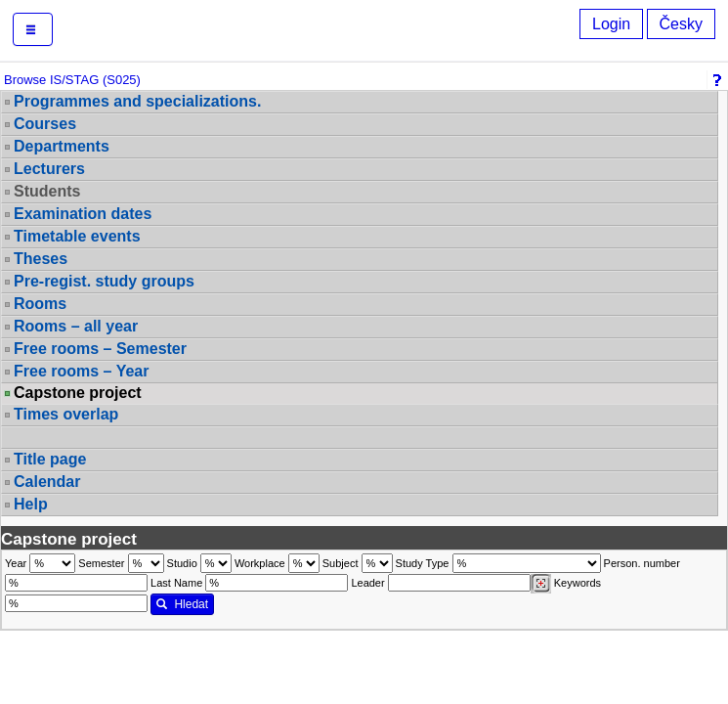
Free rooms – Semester (100, 349)
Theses (41, 259)
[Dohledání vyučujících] (541, 584)
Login (611, 24)
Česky (681, 24)
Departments (62, 146)
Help (31, 504)
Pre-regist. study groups (104, 281)
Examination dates (83, 214)
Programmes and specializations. (137, 101)
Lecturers (49, 169)
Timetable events (77, 236)
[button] (33, 29)
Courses (45, 124)
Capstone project (78, 393)
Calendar (47, 482)
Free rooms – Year (81, 371)
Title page (50, 459)
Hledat (182, 604)
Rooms (40, 304)
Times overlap (66, 414)
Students (47, 191)
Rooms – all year (76, 326)
